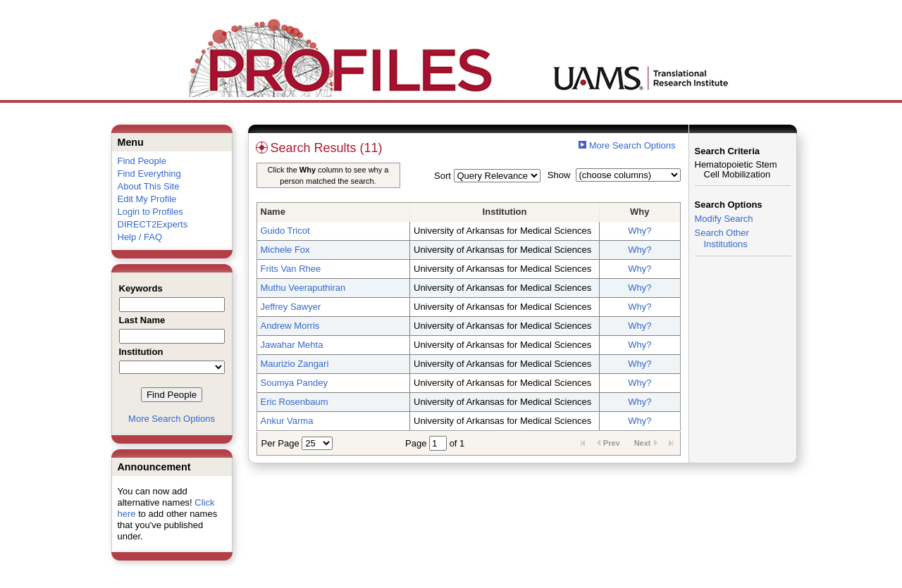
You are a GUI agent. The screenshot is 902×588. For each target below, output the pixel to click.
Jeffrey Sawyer (291, 307)
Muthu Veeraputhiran (303, 288)
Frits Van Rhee (291, 269)
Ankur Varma (287, 421)
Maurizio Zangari (295, 364)
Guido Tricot (285, 231)
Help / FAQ (140, 237)
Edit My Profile (147, 199)
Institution (505, 212)
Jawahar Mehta (292, 345)
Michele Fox (285, 250)
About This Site (149, 186)
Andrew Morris (290, 326)
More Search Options (172, 419)
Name (273, 212)
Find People (142, 161)
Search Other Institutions (722, 238)
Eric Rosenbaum (295, 402)
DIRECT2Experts (153, 224)
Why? (640, 231)
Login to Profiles (150, 212)
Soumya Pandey (294, 383)
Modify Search (724, 219)
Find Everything (149, 174)
